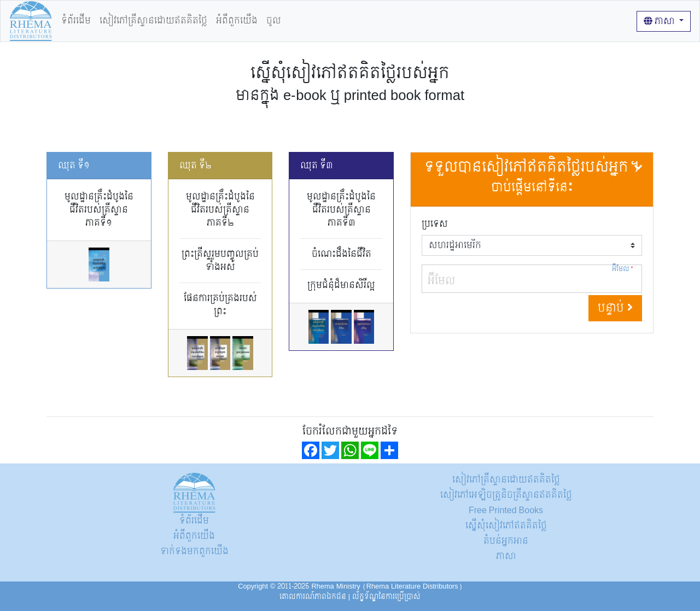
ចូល (274, 20)
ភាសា (660, 21)
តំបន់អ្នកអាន (506, 541)
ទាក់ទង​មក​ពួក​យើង (194, 551)
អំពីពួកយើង (237, 20)
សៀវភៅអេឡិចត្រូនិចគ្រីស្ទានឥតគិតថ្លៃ (506, 495)
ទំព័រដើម (76, 20)
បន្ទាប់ (615, 308)
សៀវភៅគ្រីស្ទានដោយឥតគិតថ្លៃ (153, 20)
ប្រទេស (435, 224)
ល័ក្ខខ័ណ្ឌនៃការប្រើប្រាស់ (386, 597)
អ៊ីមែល (623, 269)
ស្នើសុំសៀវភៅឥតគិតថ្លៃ (506, 525)
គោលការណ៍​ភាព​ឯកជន (313, 597)
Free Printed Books (506, 510)
